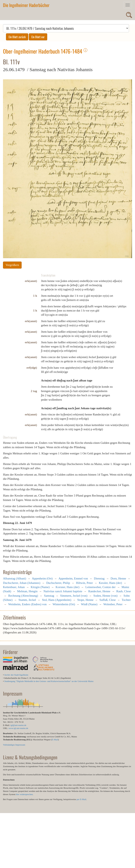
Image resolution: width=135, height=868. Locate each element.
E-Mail (55, 740)
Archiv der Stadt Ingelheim (16, 675)
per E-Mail (81, 799)
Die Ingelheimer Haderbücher (26, 5)
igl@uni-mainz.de (18, 725)
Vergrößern (12, 265)
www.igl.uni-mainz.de (18, 728)
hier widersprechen (24, 794)
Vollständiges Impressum (14, 745)
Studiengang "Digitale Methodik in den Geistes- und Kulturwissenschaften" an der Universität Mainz (49, 681)
